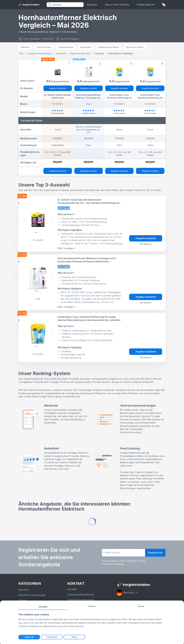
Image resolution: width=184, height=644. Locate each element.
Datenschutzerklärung (80, 594)
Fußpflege (99, 53)
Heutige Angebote (145, 5)
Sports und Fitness (135, 47)
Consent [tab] (43, 607)
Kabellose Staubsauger (32, 595)
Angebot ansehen (58, 88)
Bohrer (22, 600)
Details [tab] (92, 606)
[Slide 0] (36, 233)
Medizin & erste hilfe (80, 53)
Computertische (66, 47)
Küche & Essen (44, 47)
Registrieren (155, 552)
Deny (74, 637)
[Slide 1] (38, 233)
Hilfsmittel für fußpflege (121, 53)
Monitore (24, 589)
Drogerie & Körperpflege (40, 53)
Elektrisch (25, 47)
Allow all (29, 637)
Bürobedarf (86, 47)
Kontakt (72, 589)
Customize (52, 637)
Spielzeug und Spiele (109, 47)
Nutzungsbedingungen (81, 600)
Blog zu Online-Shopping (117, 5)
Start (21, 53)
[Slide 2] (40, 233)
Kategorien (92, 5)
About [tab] (141, 606)
